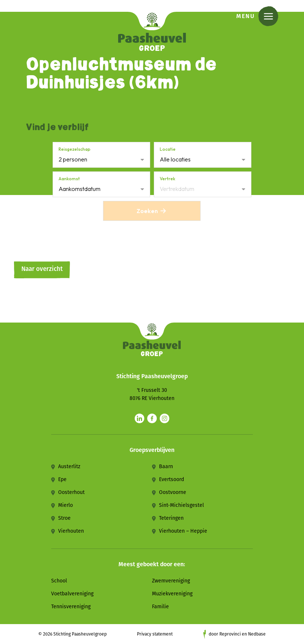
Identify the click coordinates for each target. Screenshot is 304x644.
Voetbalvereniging (72, 594)
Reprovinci (230, 634)
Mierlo (66, 505)
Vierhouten (71, 531)
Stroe (64, 518)
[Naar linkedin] (139, 418)
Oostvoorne (173, 492)
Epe (62, 479)
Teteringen (171, 518)
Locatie (168, 149)
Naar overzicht (42, 269)
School (59, 581)
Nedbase (257, 634)
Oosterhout (71, 492)
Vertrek (167, 179)
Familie (160, 607)
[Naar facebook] (152, 418)
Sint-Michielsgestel (181, 505)
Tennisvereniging (71, 607)
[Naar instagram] (165, 418)
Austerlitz (69, 467)
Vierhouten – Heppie (183, 531)
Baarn (166, 467)
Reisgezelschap (75, 149)
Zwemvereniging (171, 581)
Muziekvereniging (172, 594)
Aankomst (69, 179)
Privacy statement (155, 634)
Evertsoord (172, 479)
